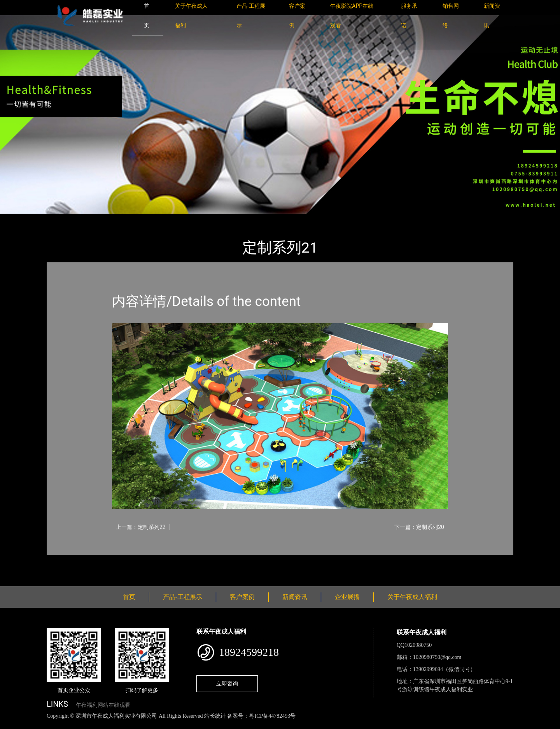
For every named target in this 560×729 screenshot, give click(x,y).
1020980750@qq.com (437, 657)
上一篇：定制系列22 (141, 527)
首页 (60, 219)
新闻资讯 (295, 597)
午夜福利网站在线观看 (103, 705)
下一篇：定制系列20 (419, 527)
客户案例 (242, 597)
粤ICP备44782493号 (272, 716)
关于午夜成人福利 (412, 597)
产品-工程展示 (93, 219)
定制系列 (132, 219)
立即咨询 (227, 683)
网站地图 (12, 725)
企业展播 (347, 597)
